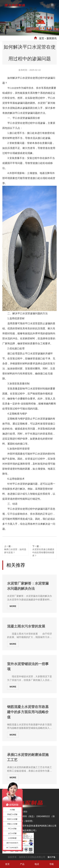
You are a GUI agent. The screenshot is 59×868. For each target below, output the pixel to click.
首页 (42, 38)
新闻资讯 (52, 38)
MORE (13, 606)
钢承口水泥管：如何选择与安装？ (15, 551)
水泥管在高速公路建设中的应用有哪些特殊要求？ (43, 552)
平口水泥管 (13, 88)
